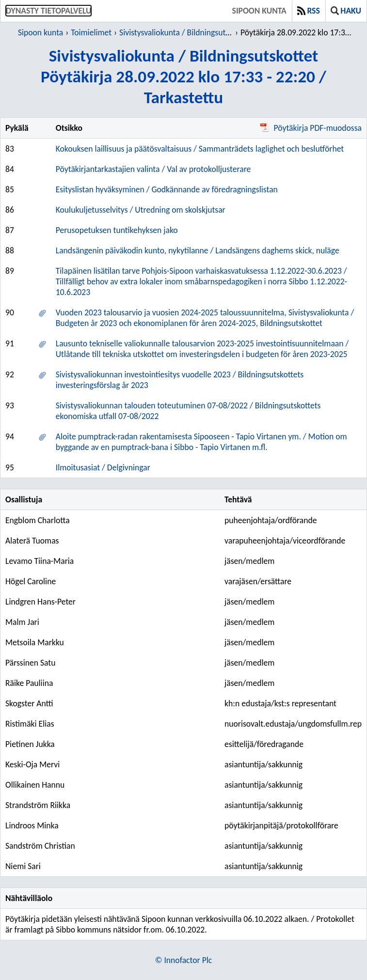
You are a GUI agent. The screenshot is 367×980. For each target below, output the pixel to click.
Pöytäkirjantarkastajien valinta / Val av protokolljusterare (153, 169)
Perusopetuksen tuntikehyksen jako (117, 230)
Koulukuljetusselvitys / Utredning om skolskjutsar (141, 210)
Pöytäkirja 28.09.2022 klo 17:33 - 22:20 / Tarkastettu (297, 32)
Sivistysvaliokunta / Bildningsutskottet (184, 32)
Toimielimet (91, 32)
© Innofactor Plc (183, 960)
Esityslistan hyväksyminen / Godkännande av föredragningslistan (167, 189)
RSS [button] (309, 11)
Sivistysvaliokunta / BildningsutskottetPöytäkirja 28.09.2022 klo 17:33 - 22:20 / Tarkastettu (183, 76)
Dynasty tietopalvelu (48, 11)
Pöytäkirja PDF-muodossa (311, 128)
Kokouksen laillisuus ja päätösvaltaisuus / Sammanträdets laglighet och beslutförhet (200, 149)
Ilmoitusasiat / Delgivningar (103, 467)
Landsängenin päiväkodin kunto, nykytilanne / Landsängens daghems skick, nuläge (198, 250)
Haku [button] (346, 11)
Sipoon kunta (259, 11)
